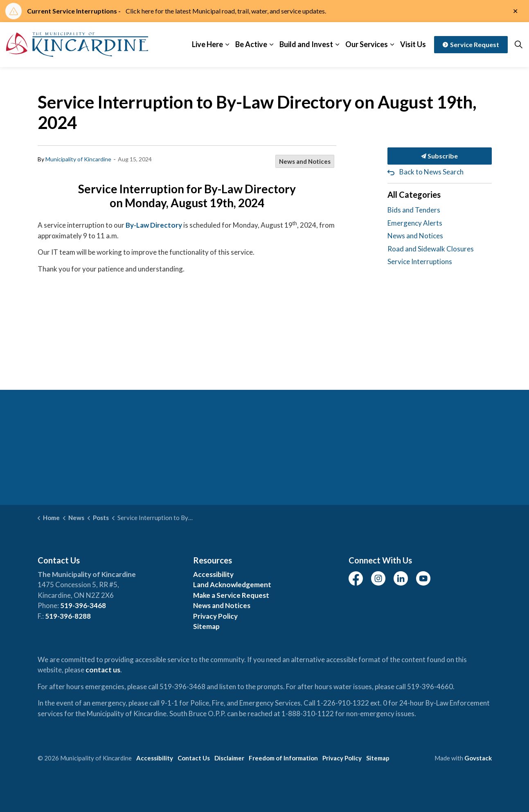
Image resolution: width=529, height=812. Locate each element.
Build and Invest (306, 44)
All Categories (414, 195)
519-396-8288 (68, 616)
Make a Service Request (231, 595)
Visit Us (413, 44)
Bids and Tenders (414, 210)
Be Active (251, 44)
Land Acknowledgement (232, 585)
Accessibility (213, 574)
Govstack (478, 758)
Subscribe (440, 156)
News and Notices (305, 161)
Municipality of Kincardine (78, 159)
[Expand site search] (518, 45)
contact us (103, 670)
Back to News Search (431, 172)
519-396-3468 (83, 605)
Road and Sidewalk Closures (431, 249)
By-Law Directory (154, 225)
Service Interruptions (420, 261)
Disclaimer (229, 758)
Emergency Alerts (415, 223)
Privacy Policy (215, 616)
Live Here (207, 44)
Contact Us (194, 758)
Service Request (471, 45)
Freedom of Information (283, 758)
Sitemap (206, 626)
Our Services (367, 44)
